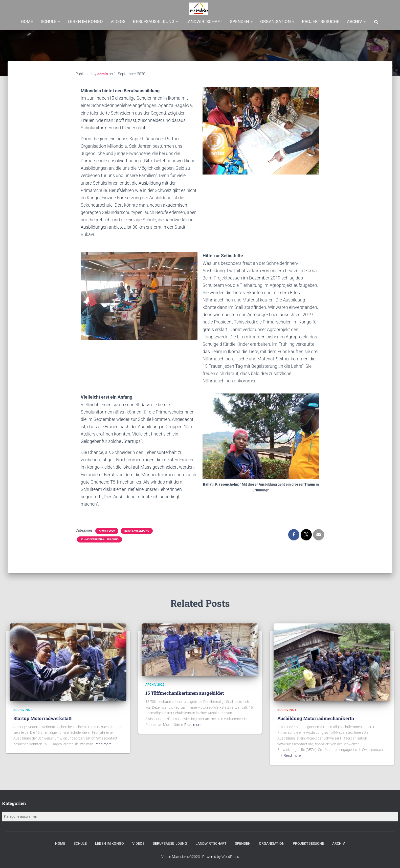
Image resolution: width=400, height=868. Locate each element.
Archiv (356, 21)
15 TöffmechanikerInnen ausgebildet (185, 692)
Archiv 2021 (287, 709)
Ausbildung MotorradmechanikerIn (316, 717)
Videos (118, 21)
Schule (50, 21)
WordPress (230, 857)
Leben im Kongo (85, 21)
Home (27, 21)
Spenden (241, 21)
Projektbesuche (321, 21)
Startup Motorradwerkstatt (42, 717)
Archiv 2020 (107, 531)
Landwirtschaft (204, 21)
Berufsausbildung (155, 21)
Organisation (277, 21)
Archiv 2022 (23, 709)
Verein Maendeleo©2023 (181, 857)
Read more (103, 743)
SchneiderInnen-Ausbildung (99, 539)
